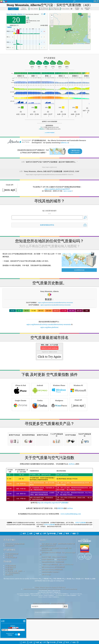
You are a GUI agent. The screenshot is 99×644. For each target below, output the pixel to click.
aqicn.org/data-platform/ (49, 327)
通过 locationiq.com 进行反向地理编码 (53, 640)
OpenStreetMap (81, 44)
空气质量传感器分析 (11, 630)
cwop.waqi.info (62, 632)
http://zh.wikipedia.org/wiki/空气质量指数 (53, 576)
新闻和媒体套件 (10, 619)
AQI (16, 14)
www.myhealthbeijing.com (71, 587)
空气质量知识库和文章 (12, 627)
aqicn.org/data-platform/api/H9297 (57, 189)
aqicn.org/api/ (68, 191)
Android (40, 414)
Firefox (40, 429)
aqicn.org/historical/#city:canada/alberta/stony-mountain (56, 302)
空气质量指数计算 (10, 640)
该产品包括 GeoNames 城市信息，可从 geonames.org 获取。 (58, 626)
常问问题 (7, 634)
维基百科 (60, 581)
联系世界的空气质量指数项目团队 (15, 617)
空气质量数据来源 (10, 639)
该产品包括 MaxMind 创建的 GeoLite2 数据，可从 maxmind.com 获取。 (56, 622)
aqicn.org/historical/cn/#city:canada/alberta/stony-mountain (49, 324)
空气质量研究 (9, 623)
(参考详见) (49, 559)
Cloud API (78, 428)
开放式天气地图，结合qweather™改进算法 (54, 630)
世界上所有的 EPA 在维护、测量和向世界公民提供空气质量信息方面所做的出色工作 (57, 618)
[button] (67, 31)
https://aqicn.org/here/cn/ (49, 167)
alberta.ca (65, 143)
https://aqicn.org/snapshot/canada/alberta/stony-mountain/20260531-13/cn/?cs (50, 174)
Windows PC (78, 414)
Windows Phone (59, 414)
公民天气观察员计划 (48, 632)
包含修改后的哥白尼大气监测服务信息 (53, 635)
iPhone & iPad (21, 414)
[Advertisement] (50, 344)
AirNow (71, 537)
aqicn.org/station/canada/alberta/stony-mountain (56, 305)
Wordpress (59, 429)
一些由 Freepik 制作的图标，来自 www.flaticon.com (58, 637)
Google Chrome (21, 429)
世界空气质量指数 (81, 596)
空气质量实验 (9, 629)
